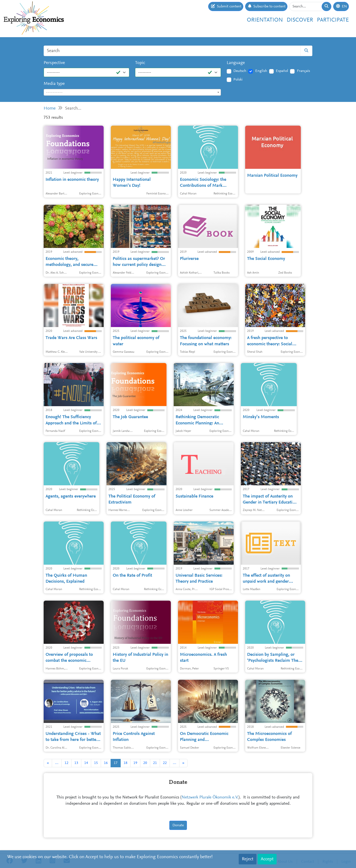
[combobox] (132, 92)
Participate (333, 20)
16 (106, 763)
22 (165, 763)
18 (125, 763)
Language (236, 63)
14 (86, 763)
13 (76, 763)
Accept (267, 859)
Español (282, 71)
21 (155, 763)
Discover (300, 20)
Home (50, 108)
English (261, 71)
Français (303, 71)
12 (66, 763)
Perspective (54, 63)
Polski (238, 80)
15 (96, 763)
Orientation (265, 20)
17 (116, 763)
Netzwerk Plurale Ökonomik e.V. (210, 798)
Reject (248, 859)
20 (145, 763)
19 (135, 763)
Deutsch (240, 71)
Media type (54, 84)
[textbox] (132, 93)
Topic (140, 63)
